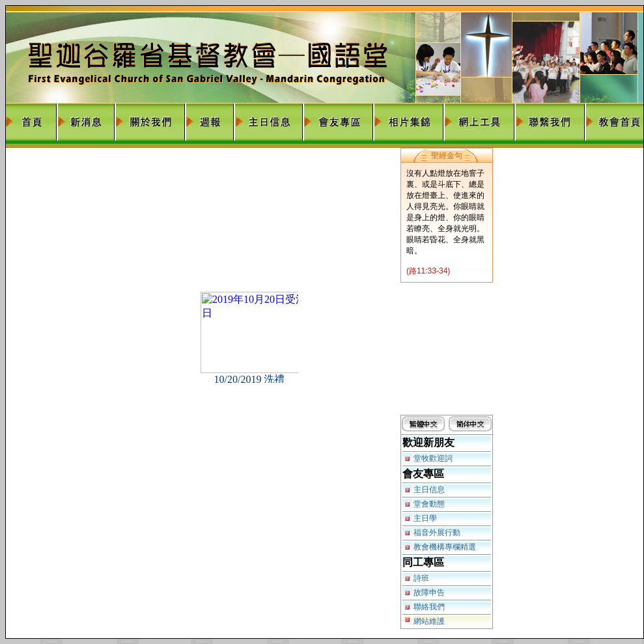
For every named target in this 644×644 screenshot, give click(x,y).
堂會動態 (429, 504)
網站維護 (429, 621)
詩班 (421, 578)
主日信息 (429, 490)
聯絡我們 (429, 607)
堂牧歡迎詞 (433, 458)
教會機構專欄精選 (445, 547)
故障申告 (429, 593)
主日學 (425, 518)
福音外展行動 (437, 533)
